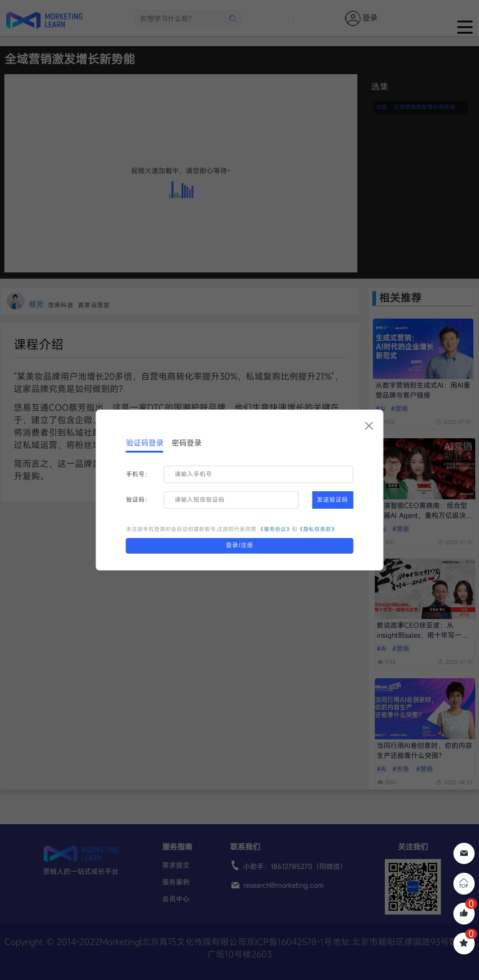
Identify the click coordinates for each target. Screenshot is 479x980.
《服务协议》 (275, 529)
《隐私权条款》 (317, 529)
